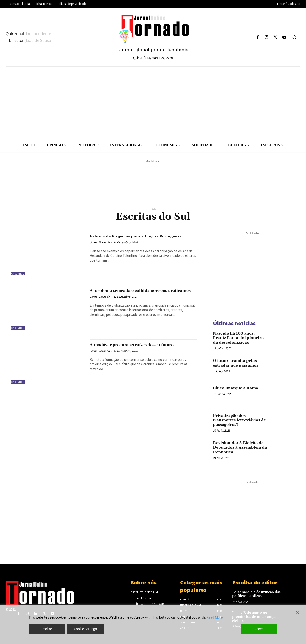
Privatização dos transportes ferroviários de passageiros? (239, 420)
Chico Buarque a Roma (236, 388)
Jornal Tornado (100, 248)
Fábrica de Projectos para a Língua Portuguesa (134, 239)
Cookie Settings (85, 629)
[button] (295, 37)
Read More (215, 617)
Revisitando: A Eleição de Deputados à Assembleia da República (240, 447)
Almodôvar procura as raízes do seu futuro (136, 347)
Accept (260, 629)
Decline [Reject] (47, 629)
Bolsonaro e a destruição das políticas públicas (256, 594)
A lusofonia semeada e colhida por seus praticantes (140, 293)
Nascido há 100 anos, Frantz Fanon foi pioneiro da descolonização (238, 338)
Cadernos (18, 274)
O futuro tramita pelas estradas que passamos (236, 363)
